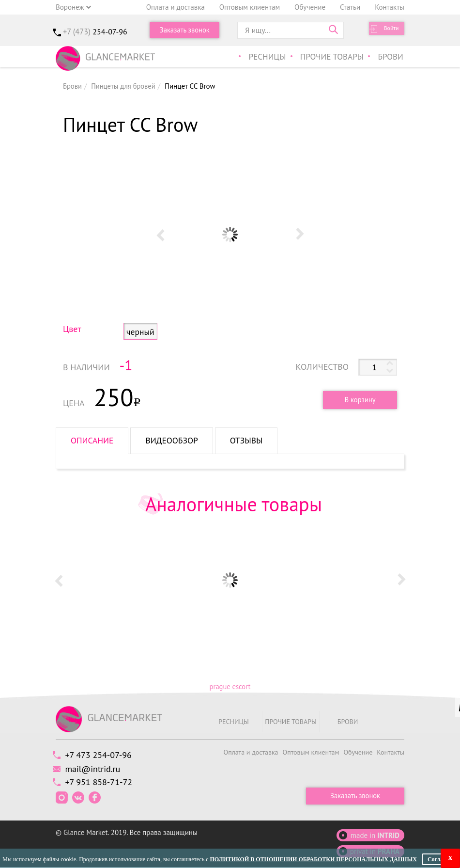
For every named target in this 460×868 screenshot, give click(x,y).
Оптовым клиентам (250, 7)
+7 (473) (95, 32)
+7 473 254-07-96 (101, 755)
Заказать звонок (184, 30)
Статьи (350, 7)
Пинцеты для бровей (125, 86)
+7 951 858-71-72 (101, 783)
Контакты (390, 7)
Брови (392, 57)
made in (375, 836)
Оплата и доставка (176, 7)
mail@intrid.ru (95, 769)
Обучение (310, 7)
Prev (160, 235)
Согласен (440, 859)
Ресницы (274, 57)
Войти (388, 30)
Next (300, 235)
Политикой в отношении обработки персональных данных (313, 859)
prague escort (230, 687)
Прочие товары (336, 57)
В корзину (357, 400)
